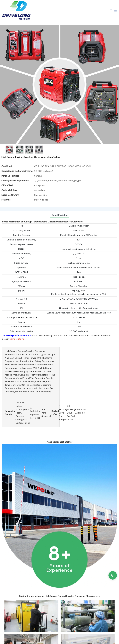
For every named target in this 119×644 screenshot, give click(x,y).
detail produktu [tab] (59, 215)
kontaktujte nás (18, 339)
